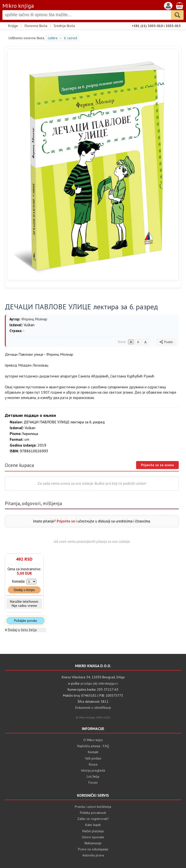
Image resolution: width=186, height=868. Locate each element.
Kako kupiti (93, 825)
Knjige (13, 26)
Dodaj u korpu (24, 590)
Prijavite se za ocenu (157, 465)
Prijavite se (66, 521)
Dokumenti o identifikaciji (93, 708)
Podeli (166, 342)
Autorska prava (93, 855)
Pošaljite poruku (26, 621)
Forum (93, 782)
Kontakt (93, 752)
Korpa (93, 764)
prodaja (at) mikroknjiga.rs (99, 683)
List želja (93, 776)
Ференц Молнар (34, 319)
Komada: (19, 581)
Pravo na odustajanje (93, 849)
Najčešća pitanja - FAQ (93, 746)
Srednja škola (64, 26)
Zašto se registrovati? (93, 819)
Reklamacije (93, 843)
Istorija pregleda (93, 770)
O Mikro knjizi (93, 740)
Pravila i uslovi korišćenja (93, 807)
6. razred (70, 38)
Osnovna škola (36, 26)
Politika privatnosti (93, 813)
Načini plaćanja (93, 831)
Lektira (53, 38)
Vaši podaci (93, 758)
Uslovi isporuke (93, 837)
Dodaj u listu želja (22, 630)
